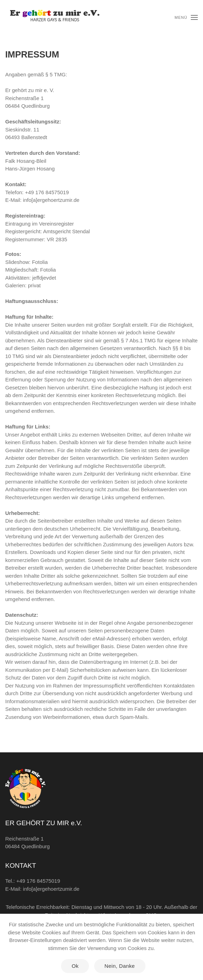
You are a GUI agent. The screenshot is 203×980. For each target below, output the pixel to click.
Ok (75, 966)
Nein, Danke (120, 966)
